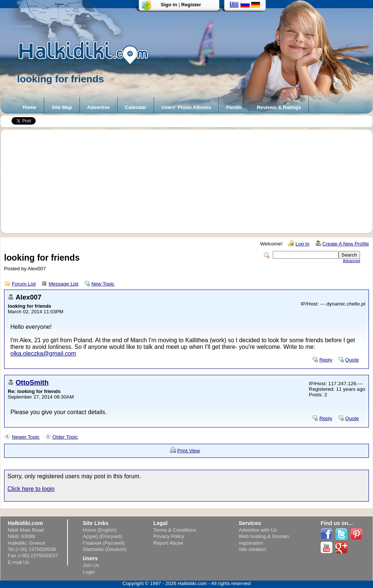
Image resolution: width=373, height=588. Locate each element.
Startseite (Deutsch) (105, 549)
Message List (63, 284)
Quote (352, 360)
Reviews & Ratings (279, 107)
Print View (189, 451)
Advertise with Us (258, 530)
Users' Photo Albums (186, 107)
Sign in (169, 5)
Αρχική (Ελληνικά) (103, 536)
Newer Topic (26, 437)
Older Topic (65, 437)
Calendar (136, 107)
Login (89, 572)
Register (191, 5)
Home (30, 107)
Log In (302, 244)
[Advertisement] (190, 181)
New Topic (103, 284)
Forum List (24, 284)
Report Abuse (168, 543)
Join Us (91, 565)
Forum (234, 107)
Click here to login (31, 489)
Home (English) (100, 530)
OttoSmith (32, 382)
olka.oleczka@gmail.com (43, 354)
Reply (326, 360)
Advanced (351, 261)
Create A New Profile (346, 244)
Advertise (99, 107)
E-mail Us (19, 562)
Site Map (62, 107)
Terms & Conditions (175, 530)
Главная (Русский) (104, 543)
